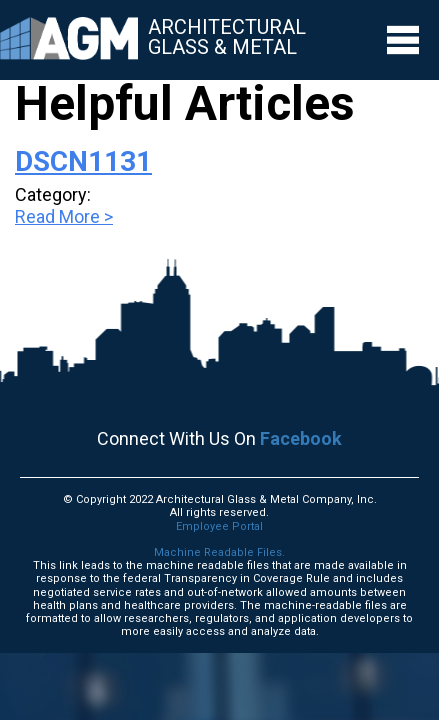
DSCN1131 (83, 161)
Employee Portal (219, 526)
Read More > (64, 216)
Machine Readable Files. (219, 552)
